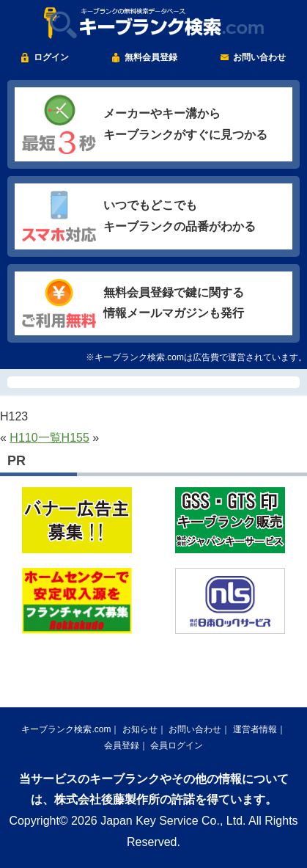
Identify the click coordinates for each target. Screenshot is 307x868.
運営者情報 (255, 729)
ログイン (51, 57)
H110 (23, 438)
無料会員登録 (151, 57)
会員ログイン (177, 745)
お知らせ (140, 729)
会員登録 (122, 745)
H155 (75, 438)
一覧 (50, 438)
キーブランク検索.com (66, 729)
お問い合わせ (259, 57)
